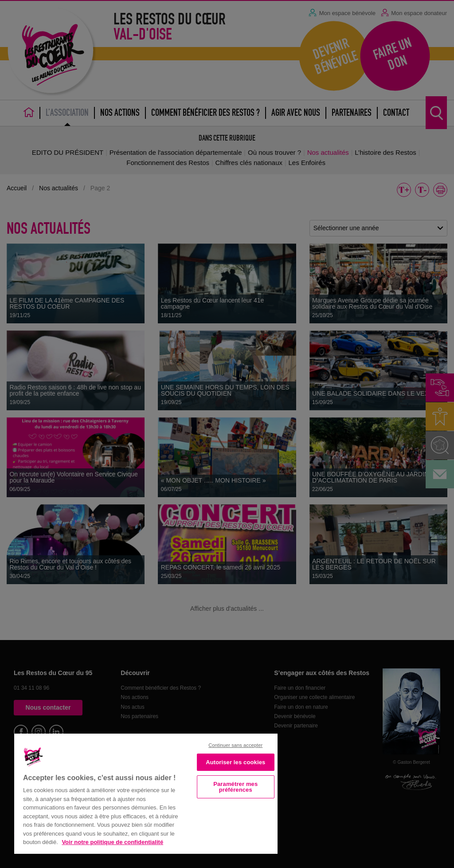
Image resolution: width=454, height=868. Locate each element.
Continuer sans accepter (235, 745)
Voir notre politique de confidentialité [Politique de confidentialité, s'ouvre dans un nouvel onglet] (112, 842)
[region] (146, 793)
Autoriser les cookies (235, 762)
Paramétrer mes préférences (235, 787)
